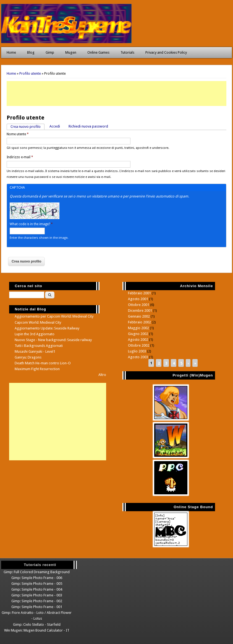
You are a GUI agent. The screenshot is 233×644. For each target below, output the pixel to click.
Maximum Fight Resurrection (37, 369)
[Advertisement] (116, 94)
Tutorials (127, 52)
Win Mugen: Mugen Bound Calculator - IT (37, 630)
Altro (102, 375)
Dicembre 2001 (140, 311)
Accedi (55, 126)
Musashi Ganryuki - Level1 (35, 351)
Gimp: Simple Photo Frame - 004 (37, 589)
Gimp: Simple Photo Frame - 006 (37, 578)
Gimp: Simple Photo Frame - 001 (37, 607)
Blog (31, 52)
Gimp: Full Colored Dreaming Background (37, 572)
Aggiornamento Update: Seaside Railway (47, 328)
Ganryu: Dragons (28, 357)
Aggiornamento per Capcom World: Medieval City (54, 316)
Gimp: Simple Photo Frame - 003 (37, 595)
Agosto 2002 (138, 340)
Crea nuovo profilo (28, 126)
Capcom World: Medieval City (38, 322)
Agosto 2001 (138, 299)
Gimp (50, 52)
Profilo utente (30, 73)
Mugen (71, 52)
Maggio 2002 (138, 328)
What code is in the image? (31, 224)
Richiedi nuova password (88, 126)
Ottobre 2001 (139, 305)
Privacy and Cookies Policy (166, 52)
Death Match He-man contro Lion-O (43, 363)
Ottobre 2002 (139, 345)
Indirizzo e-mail (20, 157)
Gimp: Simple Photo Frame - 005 (37, 584)
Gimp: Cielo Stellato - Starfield (37, 624)
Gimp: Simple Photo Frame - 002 (37, 601)
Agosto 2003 (138, 357)
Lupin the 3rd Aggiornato (35, 334)
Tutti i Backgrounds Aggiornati (39, 346)
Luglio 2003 (137, 351)
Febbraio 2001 (139, 293)
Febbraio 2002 (139, 322)
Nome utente (18, 134)
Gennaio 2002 (139, 316)
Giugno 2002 (138, 334)
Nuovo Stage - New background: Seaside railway (53, 340)
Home (11, 52)
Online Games (98, 52)
